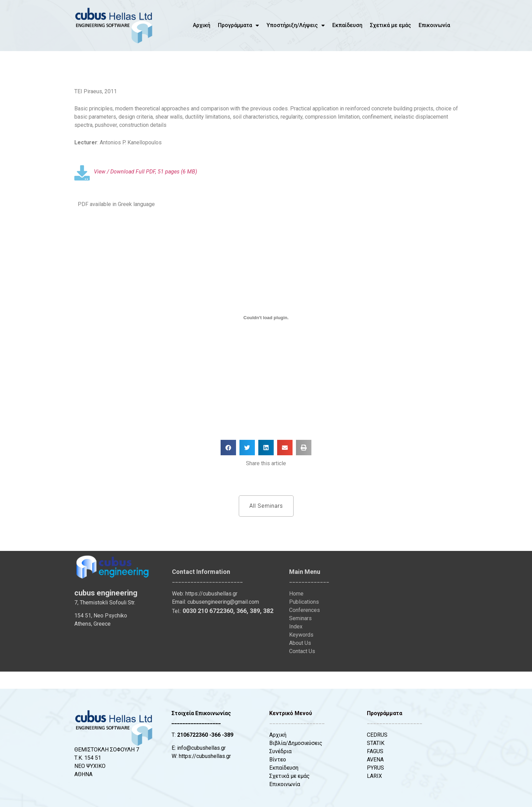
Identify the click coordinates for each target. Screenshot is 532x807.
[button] (228, 448)
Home (296, 594)
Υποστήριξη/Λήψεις (296, 25)
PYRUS (375, 768)
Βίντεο (278, 760)
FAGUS (375, 751)
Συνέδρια (280, 751)
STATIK (376, 743)
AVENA (375, 760)
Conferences (305, 610)
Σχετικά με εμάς (391, 25)
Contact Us (302, 651)
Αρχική (202, 25)
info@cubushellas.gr (201, 748)
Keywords (301, 635)
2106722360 (193, 735)
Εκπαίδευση (347, 25)
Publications (304, 602)
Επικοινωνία (434, 25)
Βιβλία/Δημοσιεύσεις (296, 743)
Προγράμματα (238, 25)
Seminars (300, 618)
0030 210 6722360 (208, 611)
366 (242, 611)
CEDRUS (377, 735)
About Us (300, 643)
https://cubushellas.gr (211, 594)
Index (296, 627)
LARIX (374, 776)
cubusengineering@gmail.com (223, 602)
